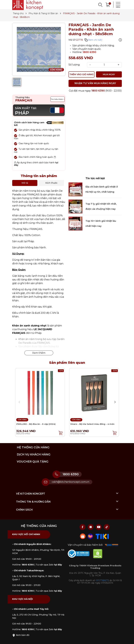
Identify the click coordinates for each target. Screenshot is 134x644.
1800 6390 (89, 52)
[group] (39, 49)
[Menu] (117, 5)
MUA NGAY (109, 74)
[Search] (100, 5)
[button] (115, 402)
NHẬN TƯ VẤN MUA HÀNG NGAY (95, 83)
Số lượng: (74, 65)
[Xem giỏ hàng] (108, 4)
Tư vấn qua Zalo (49, 565)
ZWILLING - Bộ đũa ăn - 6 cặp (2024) (36, 424)
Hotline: (23, 565)
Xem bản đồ (21, 635)
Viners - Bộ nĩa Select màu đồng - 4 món (92, 424)
